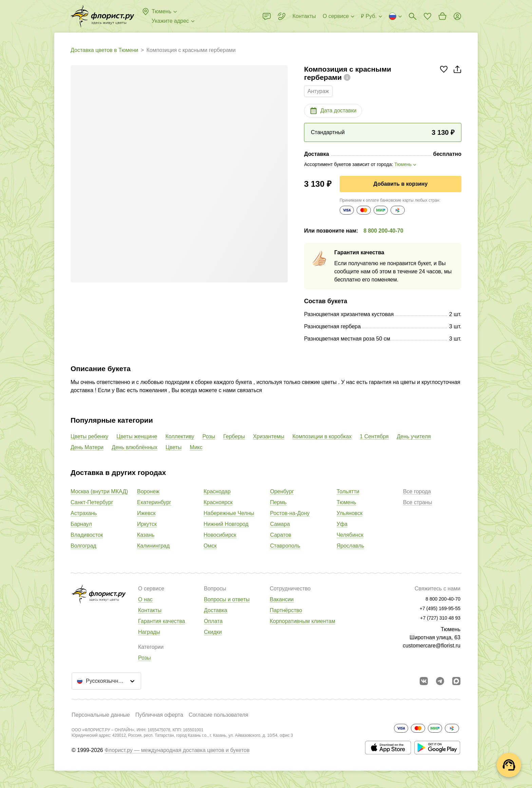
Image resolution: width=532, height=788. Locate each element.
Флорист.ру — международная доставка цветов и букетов (177, 750)
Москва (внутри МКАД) (99, 491)
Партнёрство (286, 610)
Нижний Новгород (226, 524)
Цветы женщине (137, 436)
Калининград (153, 546)
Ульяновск (349, 513)
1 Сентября (374, 436)
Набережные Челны (229, 513)
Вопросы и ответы (227, 599)
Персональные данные (101, 715)
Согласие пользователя (218, 715)
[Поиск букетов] (413, 16)
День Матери (87, 447)
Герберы (234, 436)
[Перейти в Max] (456, 681)
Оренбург (282, 491)
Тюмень (346, 502)
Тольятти (348, 491)
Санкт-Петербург (92, 502)
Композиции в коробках (322, 436)
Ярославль (350, 546)
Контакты (150, 610)
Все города (417, 491)
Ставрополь (285, 546)
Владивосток (87, 535)
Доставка (216, 610)
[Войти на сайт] (457, 16)
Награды (149, 632)
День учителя (414, 436)
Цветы (174, 447)
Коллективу (180, 436)
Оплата (213, 621)
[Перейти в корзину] (442, 16)
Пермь (278, 502)
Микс (196, 447)
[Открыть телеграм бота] (440, 681)
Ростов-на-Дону (290, 513)
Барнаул (81, 524)
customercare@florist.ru (432, 646)
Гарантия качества (161, 621)
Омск (210, 546)
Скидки (213, 632)
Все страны (417, 502)
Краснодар (217, 491)
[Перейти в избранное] (427, 16)
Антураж (318, 91)
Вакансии (282, 599)
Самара (280, 524)
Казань (146, 535)
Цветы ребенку (89, 436)
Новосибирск (220, 535)
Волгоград (83, 546)
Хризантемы (269, 436)
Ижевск (146, 513)
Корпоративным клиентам (302, 621)
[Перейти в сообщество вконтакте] (424, 681)
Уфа (342, 524)
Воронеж (148, 491)
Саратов (281, 535)
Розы (209, 436)
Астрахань (84, 513)
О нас (145, 599)
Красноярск (218, 502)
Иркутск (147, 524)
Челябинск (350, 535)
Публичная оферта (159, 715)
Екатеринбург (154, 502)
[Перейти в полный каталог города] (102, 16)
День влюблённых (135, 447)
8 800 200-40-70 (383, 231)
